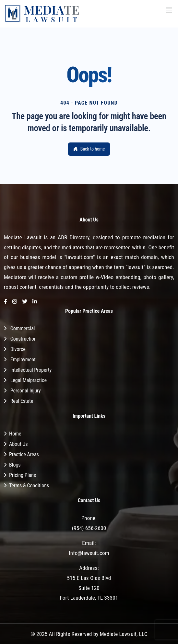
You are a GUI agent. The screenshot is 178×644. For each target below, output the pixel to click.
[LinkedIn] (35, 302)
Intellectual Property (31, 370)
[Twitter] (25, 302)
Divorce (18, 349)
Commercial (23, 328)
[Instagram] (15, 302)
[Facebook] (6, 302)
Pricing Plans (23, 475)
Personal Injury (26, 391)
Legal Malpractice (29, 380)
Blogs (15, 465)
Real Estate (22, 401)
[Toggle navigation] (169, 14)
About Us (18, 444)
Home (15, 434)
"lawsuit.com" (79, 257)
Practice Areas (24, 454)
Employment (23, 360)
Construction (24, 339)
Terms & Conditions (29, 486)
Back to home (89, 149)
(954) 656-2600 (89, 528)
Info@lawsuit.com (89, 553)
